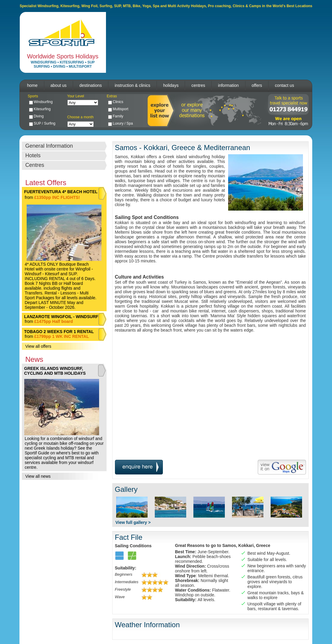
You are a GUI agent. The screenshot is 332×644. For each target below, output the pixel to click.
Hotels (33, 155)
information (228, 85)
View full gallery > (133, 522)
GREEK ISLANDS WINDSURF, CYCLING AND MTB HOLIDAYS (55, 371)
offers (257, 85)
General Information (49, 146)
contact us (284, 85)
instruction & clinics (132, 85)
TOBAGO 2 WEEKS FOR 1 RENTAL (59, 332)
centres (198, 85)
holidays (171, 85)
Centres (35, 165)
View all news (38, 476)
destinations (91, 85)
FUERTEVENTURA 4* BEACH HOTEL (61, 192)
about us (59, 85)
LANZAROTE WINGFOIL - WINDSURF (61, 317)
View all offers (38, 346)
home (32, 85)
